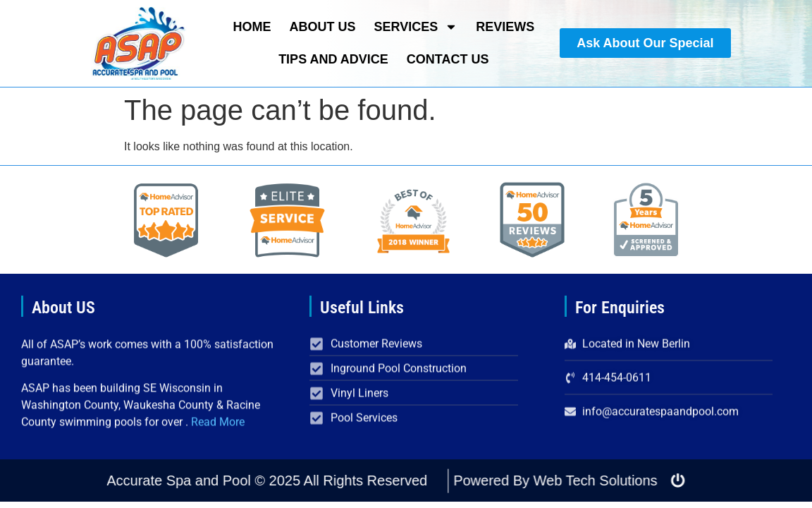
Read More (218, 430)
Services (416, 27)
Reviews (505, 27)
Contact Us (448, 59)
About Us (322, 27)
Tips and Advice (333, 59)
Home (252, 27)
